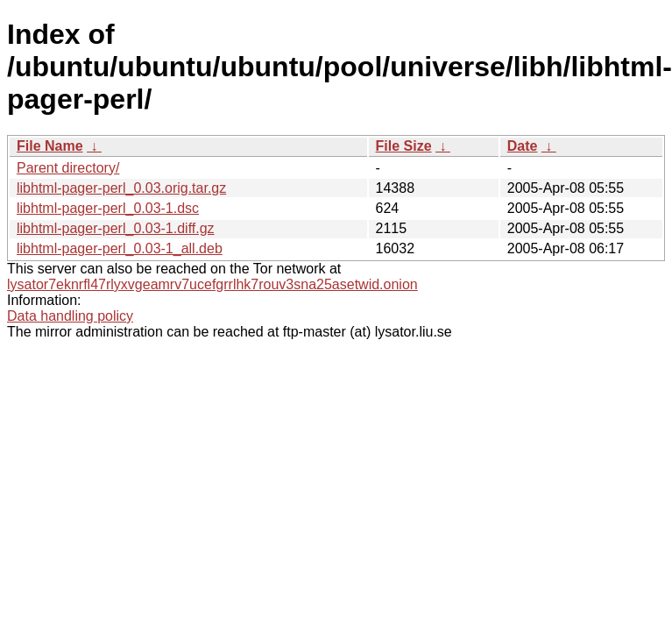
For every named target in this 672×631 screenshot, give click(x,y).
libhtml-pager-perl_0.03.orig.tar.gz (121, 188)
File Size (404, 146)
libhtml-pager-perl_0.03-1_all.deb (120, 248)
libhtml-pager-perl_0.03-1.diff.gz (116, 228)
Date (523, 146)
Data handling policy (70, 316)
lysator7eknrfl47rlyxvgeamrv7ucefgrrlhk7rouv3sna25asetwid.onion (212, 284)
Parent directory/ (68, 168)
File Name (50, 146)
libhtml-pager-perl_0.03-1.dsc (108, 208)
